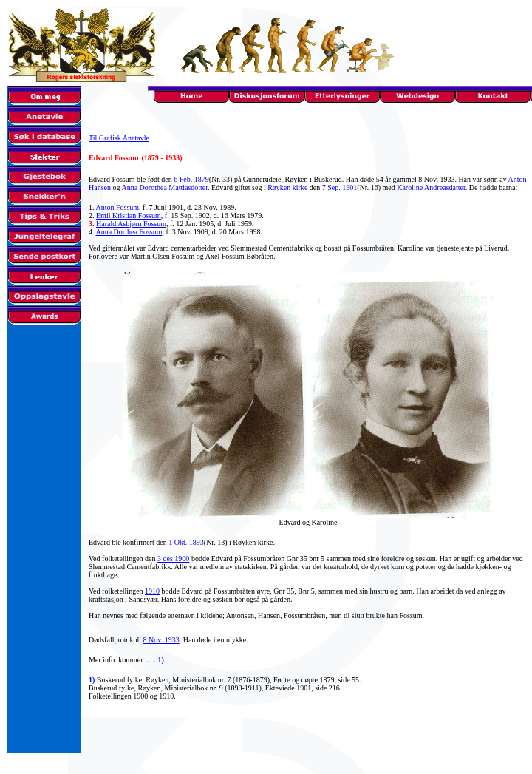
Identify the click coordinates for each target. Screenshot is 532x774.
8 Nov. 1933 (161, 640)
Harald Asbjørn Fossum (131, 224)
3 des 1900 (173, 559)
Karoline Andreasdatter (431, 187)
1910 (152, 591)
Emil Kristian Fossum (129, 215)
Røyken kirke (287, 187)
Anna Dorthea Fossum (129, 232)
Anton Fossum (117, 207)
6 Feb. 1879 (191, 179)
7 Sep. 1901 (340, 187)
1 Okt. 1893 (186, 542)
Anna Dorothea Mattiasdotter (164, 187)
